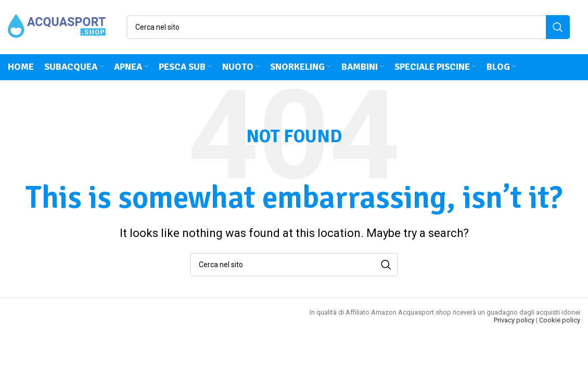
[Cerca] (348, 27)
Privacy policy (514, 321)
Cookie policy (560, 321)
